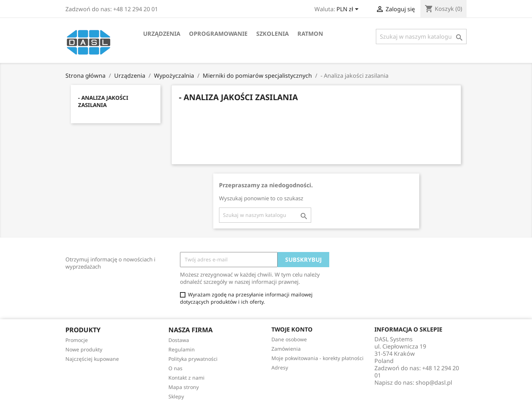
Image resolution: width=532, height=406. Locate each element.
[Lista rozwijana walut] (349, 10)
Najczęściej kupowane (92, 359)
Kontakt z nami (186, 378)
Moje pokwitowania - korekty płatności (318, 358)
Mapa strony (184, 387)
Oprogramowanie (218, 34)
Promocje (77, 340)
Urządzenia (162, 34)
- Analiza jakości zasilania (103, 101)
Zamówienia (286, 349)
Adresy (280, 367)
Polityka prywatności (193, 359)
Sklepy (176, 396)
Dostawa (179, 340)
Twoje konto (292, 329)
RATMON (310, 34)
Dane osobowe (289, 339)
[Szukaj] (421, 37)
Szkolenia (273, 34)
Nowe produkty (84, 349)
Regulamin (182, 349)
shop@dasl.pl (434, 383)
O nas (175, 368)
